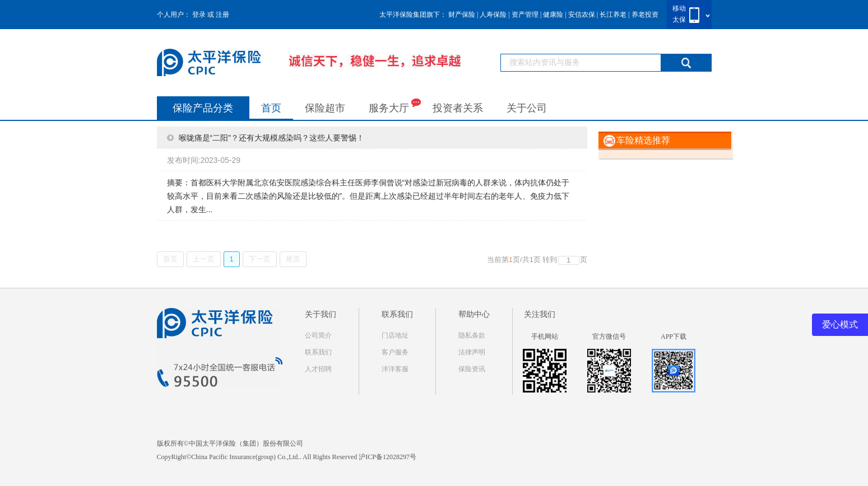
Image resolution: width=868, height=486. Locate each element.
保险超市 (325, 108)
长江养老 (613, 15)
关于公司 (527, 108)
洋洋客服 (395, 369)
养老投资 (645, 15)
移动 (679, 8)
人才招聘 (318, 369)
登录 (199, 15)
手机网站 (545, 337)
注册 (222, 15)
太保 (679, 20)
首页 (271, 108)
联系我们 (318, 352)
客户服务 (395, 352)
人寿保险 (493, 15)
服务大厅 (395, 106)
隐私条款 (472, 335)
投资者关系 (458, 108)
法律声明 (472, 352)
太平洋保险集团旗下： (413, 15)
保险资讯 (472, 369)
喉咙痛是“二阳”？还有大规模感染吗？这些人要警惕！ (271, 138)
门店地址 (395, 335)
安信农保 (582, 15)
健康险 (553, 15)
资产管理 (525, 15)
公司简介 (318, 335)
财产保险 (462, 15)
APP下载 (674, 337)
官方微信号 (609, 337)
